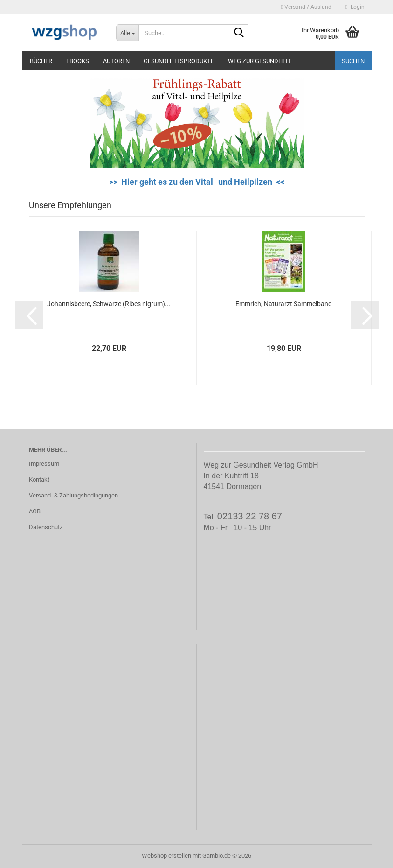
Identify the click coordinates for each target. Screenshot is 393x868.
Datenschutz (46, 527)
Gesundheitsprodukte (179, 61)
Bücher (41, 61)
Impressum (44, 464)
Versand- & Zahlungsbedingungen (73, 495)
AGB (35, 511)
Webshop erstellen (166, 856)
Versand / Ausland (306, 7)
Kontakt (39, 479)
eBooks (78, 61)
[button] (29, 315)
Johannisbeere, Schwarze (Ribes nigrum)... (109, 304)
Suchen (353, 61)
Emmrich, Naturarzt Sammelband (284, 304)
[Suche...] (127, 33)
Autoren (116, 61)
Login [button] (355, 7)
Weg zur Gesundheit (260, 61)
